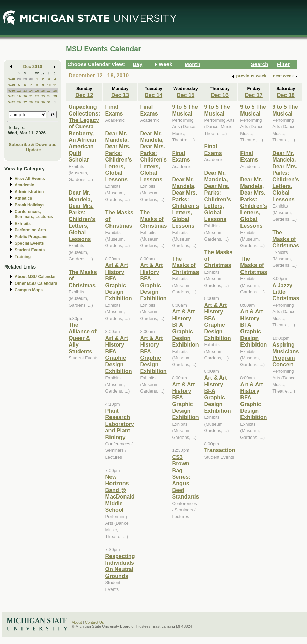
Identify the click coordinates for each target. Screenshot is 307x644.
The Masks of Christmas (154, 219)
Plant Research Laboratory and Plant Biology (119, 424)
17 (49, 90)
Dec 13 (120, 95)
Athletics (23, 198)
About (77, 622)
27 (25, 102)
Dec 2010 (33, 67)
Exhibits (23, 224)
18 (55, 90)
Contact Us (94, 622)
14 (31, 90)
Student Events (30, 250)
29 (25, 79)
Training (23, 257)
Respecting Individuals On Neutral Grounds (120, 566)
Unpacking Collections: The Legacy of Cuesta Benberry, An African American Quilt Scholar (84, 133)
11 (55, 85)
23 (43, 96)
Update (33, 150)
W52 (12, 102)
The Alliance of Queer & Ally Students (83, 338)
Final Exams (114, 110)
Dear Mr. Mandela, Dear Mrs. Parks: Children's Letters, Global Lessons (82, 216)
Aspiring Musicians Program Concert (286, 354)
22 (37, 96)
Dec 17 (254, 95)
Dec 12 (84, 95)
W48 (12, 79)
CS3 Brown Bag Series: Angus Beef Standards (186, 477)
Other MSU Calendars (36, 283)
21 (31, 96)
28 (19, 79)
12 (19, 90)
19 (19, 96)
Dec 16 (220, 95)
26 (19, 102)
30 (31, 79)
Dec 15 (186, 95)
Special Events (29, 243)
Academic (24, 185)
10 (49, 85)
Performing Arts (30, 230)
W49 (12, 85)
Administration (29, 192)
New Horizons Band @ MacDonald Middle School (120, 493)
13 (25, 90)
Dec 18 (286, 95)
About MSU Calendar (35, 277)
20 (25, 96)
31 (49, 102)
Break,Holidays (30, 205)
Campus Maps (29, 290)
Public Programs (31, 237)
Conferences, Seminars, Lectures (34, 214)
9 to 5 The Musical (185, 110)
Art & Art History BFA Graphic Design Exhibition (118, 282)
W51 (12, 96)
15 (37, 90)
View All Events (30, 179)
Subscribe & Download (33, 145)
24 (49, 96)
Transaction (220, 450)
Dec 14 (153, 95)
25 (55, 96)
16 (43, 90)
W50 (12, 90)
